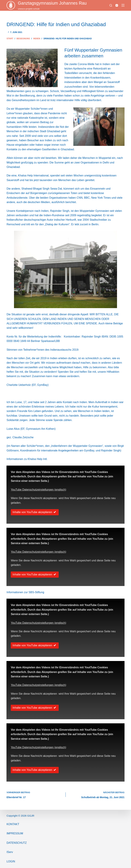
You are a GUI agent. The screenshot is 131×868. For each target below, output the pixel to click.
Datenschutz (17, 843)
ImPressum (15, 833)
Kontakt (13, 824)
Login (11, 861)
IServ (10, 852)
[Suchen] (111, 5)
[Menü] (123, 5)
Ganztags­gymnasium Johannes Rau (52, 3)
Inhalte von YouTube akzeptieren (35, 512)
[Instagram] (117, 5)
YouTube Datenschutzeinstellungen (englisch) (38, 490)
